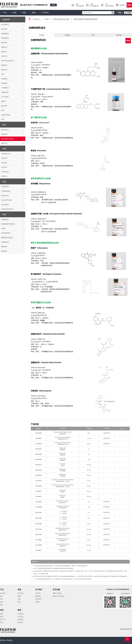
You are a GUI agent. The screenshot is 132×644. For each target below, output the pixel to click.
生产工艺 (3, 619)
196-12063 (39, 524)
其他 (3, 119)
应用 (15, 13)
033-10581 (39, 433)
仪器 (1, 602)
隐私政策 (10, 640)
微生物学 (4, 106)
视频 (19, 596)
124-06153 (39, 444)
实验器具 (4, 251)
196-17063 (39, 535)
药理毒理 (4, 83)
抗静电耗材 (5, 242)
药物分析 (4, 176)
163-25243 (39, 486)
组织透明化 (5, 38)
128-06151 (39, 438)
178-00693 (39, 507)
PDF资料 (20, 593)
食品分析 (4, 163)
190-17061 (39, 529)
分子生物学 (5, 97)
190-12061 (39, 513)
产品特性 (42, 35)
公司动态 (20, 617)
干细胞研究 (5, 88)
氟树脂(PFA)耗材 (7, 238)
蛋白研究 (4, 29)
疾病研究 (4, 70)
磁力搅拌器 (5, 205)
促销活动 (20, 622)
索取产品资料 (57, 593)
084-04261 (39, 449)
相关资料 (67, 35)
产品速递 (20, 614)
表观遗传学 (5, 92)
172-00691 (39, 502)
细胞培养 (4, 65)
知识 (19, 602)
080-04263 (39, 454)
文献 (19, 599)
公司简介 (38, 593)
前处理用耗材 (6, 233)
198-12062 (39, 518)
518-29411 (39, 550)
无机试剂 (4, 143)
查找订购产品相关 (59, 596)
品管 (1, 617)
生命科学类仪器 (6, 200)
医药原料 (4, 43)
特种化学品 (5, 130)
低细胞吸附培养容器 (8, 224)
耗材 (3, 110)
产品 (5, 13)
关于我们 (45, 13)
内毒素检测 (5, 34)
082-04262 (39, 460)
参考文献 (119, 35)
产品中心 (36, 19)
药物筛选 (4, 79)
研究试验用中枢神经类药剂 (85, 19)
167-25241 (39, 481)
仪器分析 (4, 158)
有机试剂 (4, 134)
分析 (1, 599)
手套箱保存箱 (6, 191)
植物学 (3, 101)
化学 (47, 19)
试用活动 (20, 619)
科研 (1, 614)
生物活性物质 (6, 115)
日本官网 (38, 599)
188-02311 (39, 470)
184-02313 (39, 475)
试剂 (53, 5)
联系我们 (38, 596)
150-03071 (39, 491)
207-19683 (39, 545)
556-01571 (39, 465)
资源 (24, 13)
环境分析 (4, 167)
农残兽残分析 (6, 154)
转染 (3, 74)
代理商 (37, 602)
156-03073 (39, 497)
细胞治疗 (4, 52)
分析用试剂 (5, 172)
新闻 (34, 13)
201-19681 (39, 540)
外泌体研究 (5, 25)
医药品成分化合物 (7, 139)
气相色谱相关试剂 (7, 209)
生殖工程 (4, 56)
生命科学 (3, 593)
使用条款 (3, 640)
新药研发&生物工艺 (8, 61)
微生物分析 (5, 196)
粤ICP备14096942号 (126, 629)
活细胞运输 (5, 219)
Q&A (93, 35)
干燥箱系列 (5, 187)
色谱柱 (3, 229)
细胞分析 (4, 47)
